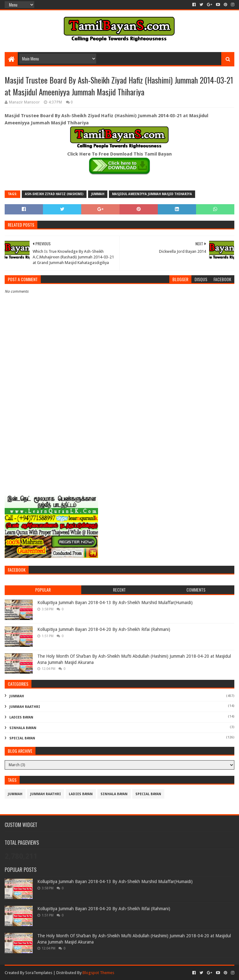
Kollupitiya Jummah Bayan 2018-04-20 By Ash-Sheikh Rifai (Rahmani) (104, 629)
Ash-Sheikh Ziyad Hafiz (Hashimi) (54, 194)
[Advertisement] (119, 443)
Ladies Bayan (21, 717)
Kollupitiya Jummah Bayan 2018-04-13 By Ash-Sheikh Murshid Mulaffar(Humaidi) (115, 603)
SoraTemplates (39, 973)
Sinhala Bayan (23, 728)
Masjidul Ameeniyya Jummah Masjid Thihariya (152, 194)
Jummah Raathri (25, 707)
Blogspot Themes (98, 973)
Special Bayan (22, 738)
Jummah (98, 194)
